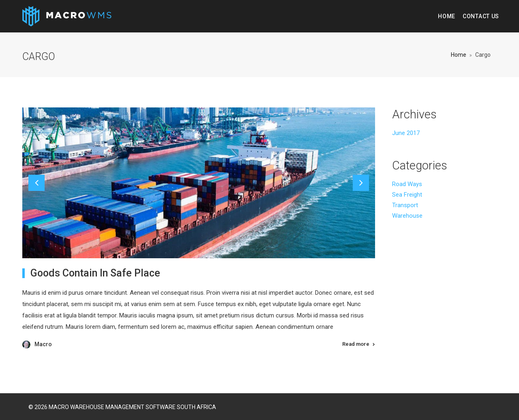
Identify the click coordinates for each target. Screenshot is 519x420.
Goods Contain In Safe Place (95, 273)
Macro (43, 344)
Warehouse (407, 216)
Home (447, 16)
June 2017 (406, 133)
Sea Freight (407, 195)
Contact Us (481, 16)
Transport (405, 205)
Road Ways (407, 184)
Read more (356, 344)
